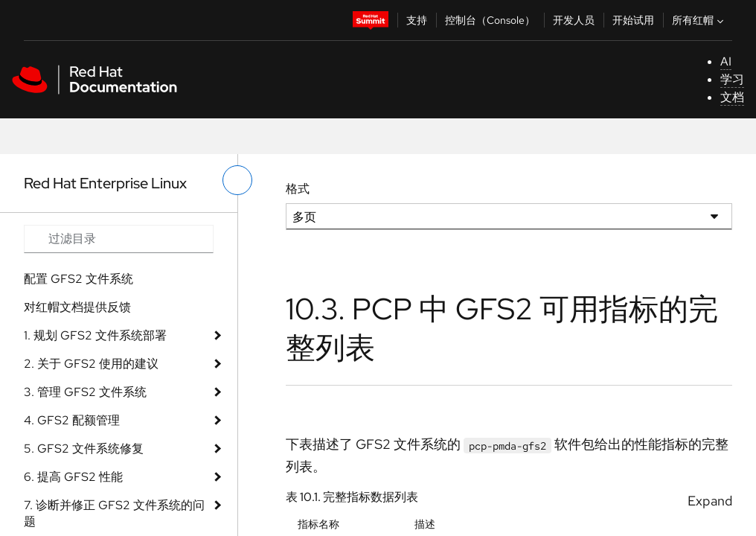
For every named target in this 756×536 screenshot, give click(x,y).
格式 (298, 189)
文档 (732, 97)
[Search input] (119, 239)
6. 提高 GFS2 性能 (73, 477)
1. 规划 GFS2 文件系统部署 (95, 335)
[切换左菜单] (237, 180)
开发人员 (574, 20)
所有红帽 (699, 20)
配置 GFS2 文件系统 (79, 279)
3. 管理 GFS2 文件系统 (85, 392)
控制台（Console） (490, 20)
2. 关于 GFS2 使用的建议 (91, 364)
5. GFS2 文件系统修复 (84, 449)
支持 (417, 20)
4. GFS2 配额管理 (72, 420)
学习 (732, 79)
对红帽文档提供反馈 (77, 307)
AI (726, 61)
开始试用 (633, 20)
